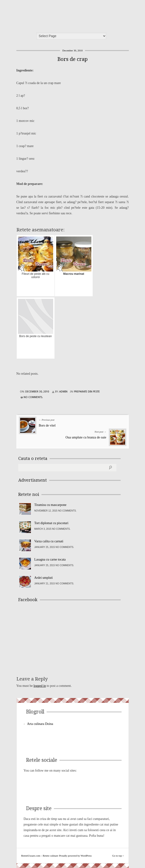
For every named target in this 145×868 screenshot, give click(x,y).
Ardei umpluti (43, 578)
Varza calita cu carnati (49, 541)
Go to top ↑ (118, 856)
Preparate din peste (87, 392)
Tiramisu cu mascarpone (50, 505)
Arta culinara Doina (40, 724)
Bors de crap (72, 59)
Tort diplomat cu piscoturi (51, 523)
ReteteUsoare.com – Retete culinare (52, 15)
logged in (40, 686)
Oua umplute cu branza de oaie (86, 437)
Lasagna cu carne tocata (50, 559)
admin (63, 392)
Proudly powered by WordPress (75, 856)
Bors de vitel (47, 425)
